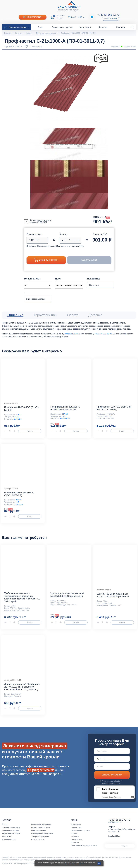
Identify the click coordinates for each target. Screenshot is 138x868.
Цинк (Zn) (18, 419)
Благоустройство (38, 839)
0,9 (18, 417)
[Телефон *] (112, 759)
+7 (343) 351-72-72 (108, 15)
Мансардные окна (39, 830)
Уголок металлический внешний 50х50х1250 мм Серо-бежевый (67, 595)
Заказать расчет (90, 260)
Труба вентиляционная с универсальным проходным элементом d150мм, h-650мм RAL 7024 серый (22, 597)
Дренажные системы (11, 830)
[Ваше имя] (112, 751)
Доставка (75, 836)
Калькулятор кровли (33, 17)
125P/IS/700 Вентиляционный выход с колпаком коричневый (113, 595)
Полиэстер (18, 504)
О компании (76, 824)
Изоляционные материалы (42, 833)
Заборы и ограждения (40, 836)
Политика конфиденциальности (84, 845)
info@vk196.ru (78, 17)
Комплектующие (9, 839)
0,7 (18, 502)
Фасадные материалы (11, 827)
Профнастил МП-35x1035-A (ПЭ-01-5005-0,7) (19, 494)
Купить (30, 431)
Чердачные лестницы (11, 833)
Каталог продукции (17, 27)
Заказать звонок (111, 19)
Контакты (75, 842)
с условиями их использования (74, 864)
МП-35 (65, 414)
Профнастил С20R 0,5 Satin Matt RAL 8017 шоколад (114, 408)
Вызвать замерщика (112, 775)
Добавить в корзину (47, 260)
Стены (5, 824)
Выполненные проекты (80, 830)
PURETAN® (65, 418)
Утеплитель (7, 836)
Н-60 (18, 415)
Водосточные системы (40, 827)
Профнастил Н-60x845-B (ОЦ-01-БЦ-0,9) (22, 409)
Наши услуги (76, 827)
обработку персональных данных (112, 782)
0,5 (64, 416)
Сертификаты (77, 839)
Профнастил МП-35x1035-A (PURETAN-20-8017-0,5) (65, 408)
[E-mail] (112, 766)
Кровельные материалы (41, 824)
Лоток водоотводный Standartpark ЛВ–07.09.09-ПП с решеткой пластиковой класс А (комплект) (22, 687)
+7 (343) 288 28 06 (103, 334)
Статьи (74, 833)
